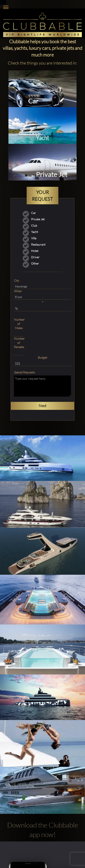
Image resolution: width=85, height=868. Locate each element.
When (18, 291)
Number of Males (19, 324)
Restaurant (35, 245)
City (17, 281)
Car (31, 213)
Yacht (32, 232)
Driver (32, 257)
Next (42, 406)
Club (31, 226)
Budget (42, 357)
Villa (31, 238)
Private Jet (35, 219)
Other (27, 264)
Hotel (32, 251)
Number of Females (19, 343)
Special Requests (24, 372)
